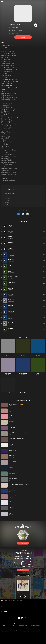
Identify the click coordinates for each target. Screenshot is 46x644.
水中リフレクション (38, 354)
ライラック (7, 200)
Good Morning (8, 373)
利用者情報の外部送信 (23, 625)
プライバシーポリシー (12, 625)
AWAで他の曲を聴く (23, 543)
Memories (23, 354)
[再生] (36, 25)
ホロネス (7, 202)
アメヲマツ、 (8, 393)
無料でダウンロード (23, 570)
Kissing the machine (8, 354)
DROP (38, 373)
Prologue (7, 205)
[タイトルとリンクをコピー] (28, 214)
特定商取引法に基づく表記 (35, 625)
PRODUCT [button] (4, 607)
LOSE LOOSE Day (23, 373)
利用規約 (3, 625)
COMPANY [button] (5, 611)
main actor (8, 198)
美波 (17, 27)
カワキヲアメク (12, 188)
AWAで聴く (23, 37)
